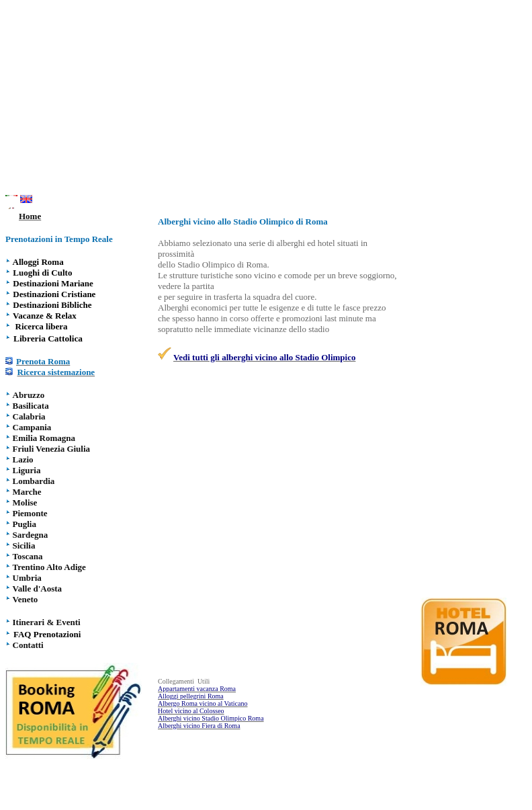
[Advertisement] (269, 99)
